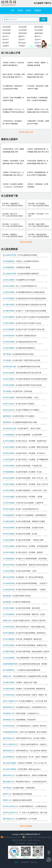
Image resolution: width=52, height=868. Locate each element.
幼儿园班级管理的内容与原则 (23, 354)
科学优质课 (6, 30)
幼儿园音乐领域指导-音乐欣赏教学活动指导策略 (33, 379)
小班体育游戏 (9, 583)
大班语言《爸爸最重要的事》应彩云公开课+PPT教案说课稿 (38, 174)
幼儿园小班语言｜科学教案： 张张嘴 (29, 497)
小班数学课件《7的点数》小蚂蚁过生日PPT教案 (38, 122)
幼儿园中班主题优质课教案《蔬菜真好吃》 (31, 633)
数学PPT (38, 36)
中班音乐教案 (9, 397)
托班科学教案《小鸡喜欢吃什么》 (28, 713)
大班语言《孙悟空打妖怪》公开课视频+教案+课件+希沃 (38, 76)
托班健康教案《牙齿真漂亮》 (26, 720)
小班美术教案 (9, 540)
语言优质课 (23, 27)
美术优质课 (6, 33)
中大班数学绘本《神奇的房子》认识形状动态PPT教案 (13, 87)
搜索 (43, 19)
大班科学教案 (9, 292)
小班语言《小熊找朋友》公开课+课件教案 (38, 185)
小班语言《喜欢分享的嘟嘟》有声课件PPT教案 (13, 99)
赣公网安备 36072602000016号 (35, 837)
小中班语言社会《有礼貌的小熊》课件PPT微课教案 (13, 122)
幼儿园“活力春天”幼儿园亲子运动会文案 (30, 329)
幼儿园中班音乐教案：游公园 (26, 534)
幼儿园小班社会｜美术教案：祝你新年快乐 (31, 441)
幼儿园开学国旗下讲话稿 (21, 596)
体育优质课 (23, 33)
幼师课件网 (25, 862)
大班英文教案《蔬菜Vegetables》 (29, 769)
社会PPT (38, 40)
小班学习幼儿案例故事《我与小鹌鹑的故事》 (35, 732)
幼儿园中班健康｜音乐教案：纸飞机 (29, 472)
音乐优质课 (39, 30)
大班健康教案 (9, 261)
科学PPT (6, 40)
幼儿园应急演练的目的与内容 (26, 342)
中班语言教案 (9, 478)
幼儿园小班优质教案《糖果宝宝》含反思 (30, 614)
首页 (13, 10)
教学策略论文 (9, 738)
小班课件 (38, 46)
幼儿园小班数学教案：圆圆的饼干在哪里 (30, 521)
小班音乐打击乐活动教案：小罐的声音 (30, 503)
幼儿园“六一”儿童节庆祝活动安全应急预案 (31, 311)
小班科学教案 (9, 490)
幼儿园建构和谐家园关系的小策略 (25, 422)
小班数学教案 (9, 521)
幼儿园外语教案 (10, 763)
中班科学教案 (9, 453)
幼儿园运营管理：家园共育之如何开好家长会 (32, 565)
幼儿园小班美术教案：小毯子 (26, 571)
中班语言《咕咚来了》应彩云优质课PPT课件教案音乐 (13, 64)
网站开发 (34, 862)
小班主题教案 (9, 614)
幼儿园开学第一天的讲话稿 (22, 391)
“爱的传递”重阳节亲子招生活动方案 (28, 373)
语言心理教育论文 (10, 701)
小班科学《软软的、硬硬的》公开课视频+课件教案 (38, 64)
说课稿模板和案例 (10, 664)
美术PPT (38, 43)
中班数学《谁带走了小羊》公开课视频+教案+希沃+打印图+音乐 (38, 111)
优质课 (20, 10)
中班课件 (22, 46)
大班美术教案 (9, 348)
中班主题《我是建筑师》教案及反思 (29, 639)
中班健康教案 (9, 472)
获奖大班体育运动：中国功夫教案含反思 (30, 627)
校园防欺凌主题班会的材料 (22, 800)
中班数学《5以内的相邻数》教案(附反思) (31, 689)
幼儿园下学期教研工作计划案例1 (28, 410)
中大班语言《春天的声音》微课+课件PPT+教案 (38, 87)
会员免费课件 (9, 670)
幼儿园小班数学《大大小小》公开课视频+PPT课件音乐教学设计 (14, 111)
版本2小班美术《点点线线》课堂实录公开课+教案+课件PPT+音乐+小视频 (14, 76)
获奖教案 (7, 596)
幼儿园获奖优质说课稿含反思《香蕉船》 (34, 664)
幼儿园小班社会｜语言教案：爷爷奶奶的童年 (32, 546)
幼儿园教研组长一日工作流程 (26, 819)
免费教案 (38, 10)
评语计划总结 (9, 404)
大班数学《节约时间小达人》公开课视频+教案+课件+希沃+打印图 (14, 174)
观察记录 (7, 620)
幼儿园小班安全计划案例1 (25, 404)
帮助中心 (7, 794)
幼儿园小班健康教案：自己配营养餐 (29, 435)
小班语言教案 (9, 459)
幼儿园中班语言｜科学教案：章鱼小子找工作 (32, 484)
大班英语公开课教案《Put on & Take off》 (32, 763)
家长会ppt (22, 43)
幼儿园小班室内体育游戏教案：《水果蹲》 (31, 590)
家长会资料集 (9, 565)
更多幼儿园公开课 (26, 132)
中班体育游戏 (9, 695)
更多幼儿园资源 (26, 242)
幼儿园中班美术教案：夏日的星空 (28, 608)
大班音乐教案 (9, 379)
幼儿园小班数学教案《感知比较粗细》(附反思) (33, 651)
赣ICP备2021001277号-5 (12, 837)
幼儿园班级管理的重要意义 (25, 348)
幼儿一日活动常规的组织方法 (26, 286)
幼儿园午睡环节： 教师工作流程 (29, 428)
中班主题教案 (9, 633)
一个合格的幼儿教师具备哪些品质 (28, 670)
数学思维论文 (9, 775)
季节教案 (7, 354)
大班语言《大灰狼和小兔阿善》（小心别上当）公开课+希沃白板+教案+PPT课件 (14, 186)
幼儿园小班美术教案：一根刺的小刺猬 (30, 540)
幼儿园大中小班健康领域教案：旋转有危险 (31, 559)
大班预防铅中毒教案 (23, 267)
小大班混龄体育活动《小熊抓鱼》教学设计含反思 (34, 726)
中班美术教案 (9, 608)
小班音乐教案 (9, 447)
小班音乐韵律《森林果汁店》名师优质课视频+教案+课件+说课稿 (38, 163)
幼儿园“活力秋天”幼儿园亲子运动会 (28, 323)
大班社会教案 (9, 280)
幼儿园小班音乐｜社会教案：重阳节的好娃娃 (32, 447)
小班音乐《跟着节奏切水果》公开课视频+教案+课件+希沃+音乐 (38, 150)
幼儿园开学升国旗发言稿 (21, 602)
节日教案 (7, 360)
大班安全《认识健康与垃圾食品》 (28, 261)
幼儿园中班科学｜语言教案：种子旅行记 (30, 453)
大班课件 (6, 46)
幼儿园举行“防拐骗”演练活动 (26, 336)
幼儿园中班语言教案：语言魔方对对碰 (30, 528)
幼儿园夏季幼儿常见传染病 (25, 280)
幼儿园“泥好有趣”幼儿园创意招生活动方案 (31, 305)
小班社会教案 (9, 441)
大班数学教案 (9, 305)
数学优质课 (39, 27)
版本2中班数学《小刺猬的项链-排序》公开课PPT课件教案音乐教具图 (38, 99)
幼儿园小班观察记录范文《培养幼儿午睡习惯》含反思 (32, 620)
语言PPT (22, 40)
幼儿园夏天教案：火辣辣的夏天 (24, 788)
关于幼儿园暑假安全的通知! (27, 255)
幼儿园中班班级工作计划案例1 (23, 416)
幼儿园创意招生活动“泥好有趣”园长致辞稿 (31, 298)
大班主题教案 (9, 317)
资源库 (28, 10)
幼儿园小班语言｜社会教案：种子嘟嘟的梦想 (32, 459)
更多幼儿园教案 (26, 826)
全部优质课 (6, 27)
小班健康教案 (9, 435)
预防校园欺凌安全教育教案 (22, 794)
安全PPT (6, 36)
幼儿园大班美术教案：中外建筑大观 (29, 466)
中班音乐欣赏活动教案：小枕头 (27, 397)
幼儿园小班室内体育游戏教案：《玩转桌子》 (32, 583)
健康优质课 (39, 33)
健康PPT (22, 36)
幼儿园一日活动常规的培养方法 (27, 509)
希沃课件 (6, 43)
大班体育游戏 (9, 336)
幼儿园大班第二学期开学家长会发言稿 (26, 360)
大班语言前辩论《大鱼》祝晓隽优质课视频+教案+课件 (13, 150)
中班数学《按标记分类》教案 (26, 682)
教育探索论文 (9, 707)
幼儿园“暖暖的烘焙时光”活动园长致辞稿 (30, 292)
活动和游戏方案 (10, 367)
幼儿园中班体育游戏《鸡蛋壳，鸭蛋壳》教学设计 (34, 695)
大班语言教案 (9, 298)
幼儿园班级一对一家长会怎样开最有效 (30, 577)
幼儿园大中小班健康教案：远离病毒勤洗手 (31, 515)
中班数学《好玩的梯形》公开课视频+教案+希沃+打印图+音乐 (13, 162)
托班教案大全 (9, 713)
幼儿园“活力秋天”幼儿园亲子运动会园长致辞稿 (33, 317)
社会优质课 (23, 30)
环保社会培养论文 (10, 806)
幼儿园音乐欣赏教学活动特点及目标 (29, 385)
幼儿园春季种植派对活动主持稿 (29, 367)
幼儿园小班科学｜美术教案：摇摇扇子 (30, 552)
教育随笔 (7, 416)
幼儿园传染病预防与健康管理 (28, 274)
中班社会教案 (9, 373)
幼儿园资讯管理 (10, 255)
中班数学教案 (9, 682)
